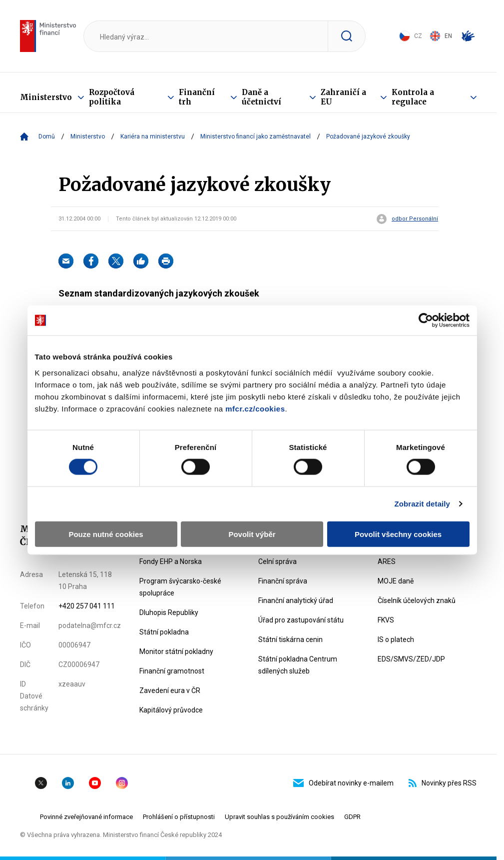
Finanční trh (197, 97)
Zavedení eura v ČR (170, 690)
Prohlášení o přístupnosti (179, 817)
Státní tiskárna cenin (290, 639)
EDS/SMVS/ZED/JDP (411, 659)
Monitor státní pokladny (176, 651)
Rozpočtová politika (112, 97)
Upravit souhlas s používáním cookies (279, 817)
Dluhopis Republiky (169, 612)
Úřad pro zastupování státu (301, 620)
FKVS (386, 620)
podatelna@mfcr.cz (90, 625)
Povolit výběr (252, 534)
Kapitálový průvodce (171, 710)
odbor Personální (415, 219)
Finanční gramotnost (172, 671)
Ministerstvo (46, 97)
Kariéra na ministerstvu (153, 136)
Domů (47, 136)
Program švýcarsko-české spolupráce (180, 587)
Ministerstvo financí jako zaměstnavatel (255, 136)
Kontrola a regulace (413, 97)
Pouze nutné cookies (106, 534)
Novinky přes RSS (443, 783)
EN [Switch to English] (441, 36)
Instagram (122, 783)
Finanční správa (283, 581)
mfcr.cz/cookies (255, 408)
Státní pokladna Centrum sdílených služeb (298, 665)
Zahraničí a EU (343, 97)
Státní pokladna (164, 632)
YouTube (95, 783)
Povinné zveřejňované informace (86, 817)
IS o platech (396, 639)
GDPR (352, 817)
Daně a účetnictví (261, 97)
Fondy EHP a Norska (171, 561)
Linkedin (68, 783)
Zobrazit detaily (422, 504)
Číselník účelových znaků (417, 600)
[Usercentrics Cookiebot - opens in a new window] (426, 320)
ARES (387, 561)
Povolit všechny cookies (398, 534)
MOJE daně (396, 581)
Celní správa (277, 561)
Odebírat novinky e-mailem (343, 783)
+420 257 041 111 (87, 606)
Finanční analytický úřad (296, 600)
